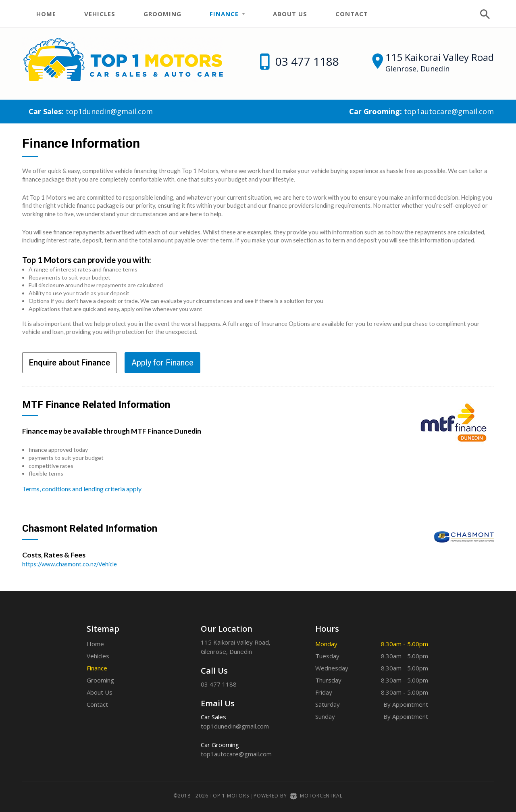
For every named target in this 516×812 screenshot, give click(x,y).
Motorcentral (316, 796)
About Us (290, 14)
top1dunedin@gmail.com (109, 111)
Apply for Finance (162, 363)
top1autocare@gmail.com (449, 111)
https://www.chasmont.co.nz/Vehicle (70, 564)
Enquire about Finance (70, 363)
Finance (227, 14)
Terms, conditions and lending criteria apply (82, 489)
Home (46, 14)
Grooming (162, 14)
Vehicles (100, 14)
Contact (352, 14)
